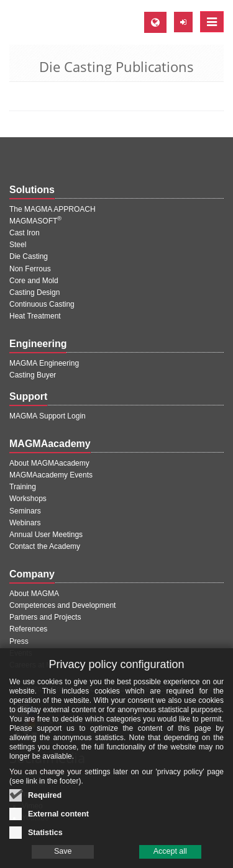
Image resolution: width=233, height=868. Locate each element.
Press (19, 641)
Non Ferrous (30, 269)
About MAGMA (34, 594)
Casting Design (34, 292)
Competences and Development (62, 605)
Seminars (25, 511)
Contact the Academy (45, 546)
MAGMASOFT (35, 221)
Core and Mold (34, 281)
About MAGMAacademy (49, 463)
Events (21, 653)
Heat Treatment (35, 316)
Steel (18, 245)
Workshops (28, 499)
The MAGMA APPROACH (53, 209)
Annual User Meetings (46, 535)
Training (23, 487)
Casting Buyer (33, 375)
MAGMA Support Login (48, 416)
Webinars (25, 523)
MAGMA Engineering (44, 363)
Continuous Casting (42, 304)
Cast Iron (25, 233)
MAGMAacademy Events (51, 475)
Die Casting (29, 256)
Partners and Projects (45, 617)
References (28, 629)
